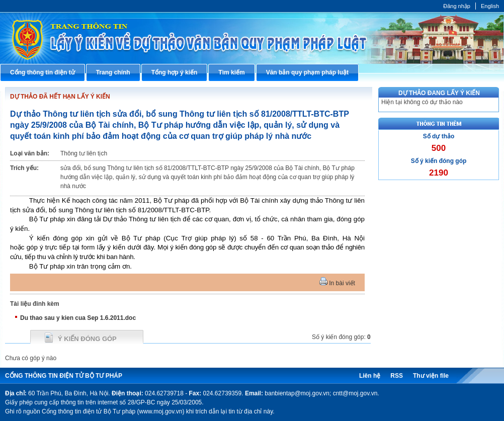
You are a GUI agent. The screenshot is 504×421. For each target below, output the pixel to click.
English (490, 6)
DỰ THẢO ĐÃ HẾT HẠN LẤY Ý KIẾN (60, 97)
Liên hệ (370, 376)
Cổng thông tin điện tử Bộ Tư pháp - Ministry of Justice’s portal (252, 38)
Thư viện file (431, 376)
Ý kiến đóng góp (87, 339)
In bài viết (337, 283)
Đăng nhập (457, 6)
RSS (397, 376)
